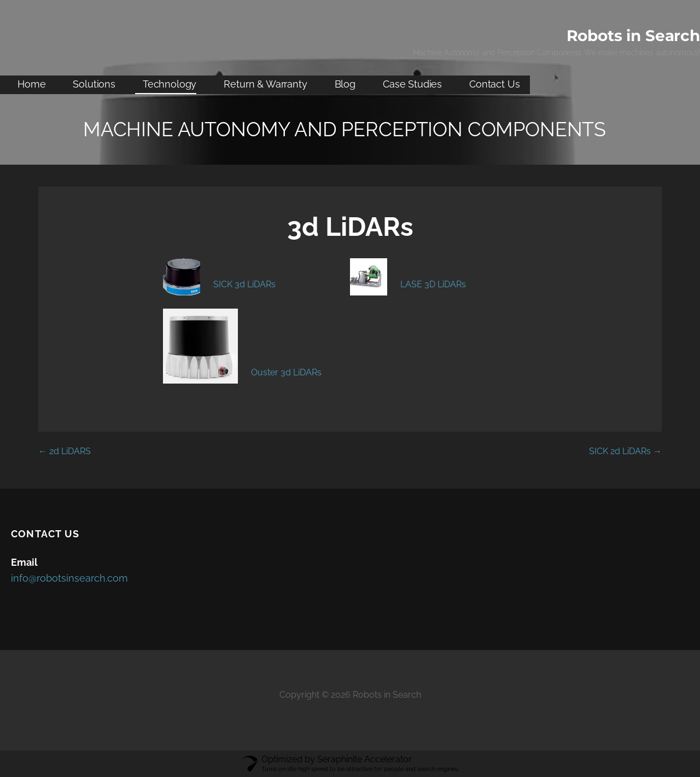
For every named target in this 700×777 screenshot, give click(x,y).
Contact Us (494, 84)
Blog (345, 84)
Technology (170, 84)
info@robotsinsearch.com (69, 578)
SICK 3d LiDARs (244, 284)
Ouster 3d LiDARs (286, 372)
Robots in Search (633, 36)
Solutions (94, 84)
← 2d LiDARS (65, 451)
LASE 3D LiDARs (433, 284)
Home (31, 84)
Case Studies (412, 84)
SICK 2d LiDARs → (625, 451)
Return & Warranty (265, 84)
